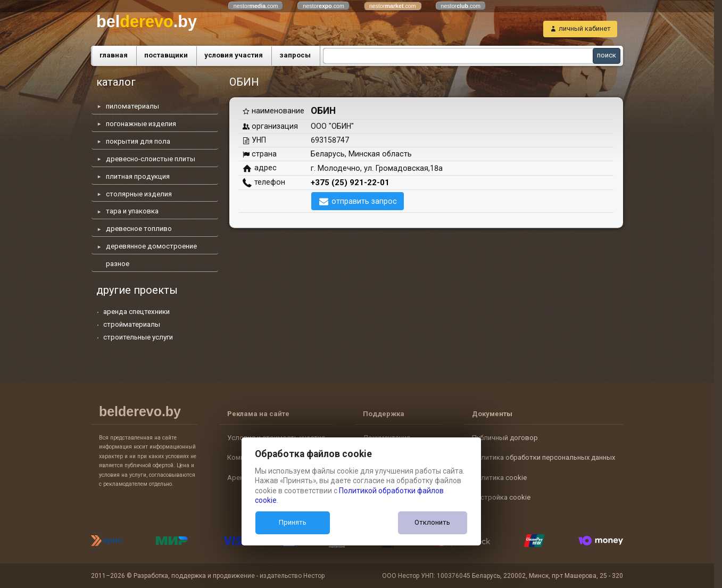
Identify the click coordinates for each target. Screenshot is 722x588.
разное (118, 264)
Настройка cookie (501, 497)
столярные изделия (139, 194)
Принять (293, 522)
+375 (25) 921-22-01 (350, 183)
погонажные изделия (141, 124)
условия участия (234, 55)
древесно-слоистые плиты (151, 159)
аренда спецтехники (136, 312)
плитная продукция (138, 176)
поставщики (166, 55)
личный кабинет (585, 28)
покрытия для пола (138, 141)
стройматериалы (132, 324)
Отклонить (432, 522)
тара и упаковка (132, 211)
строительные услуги (138, 337)
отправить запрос (364, 201)
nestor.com (256, 6)
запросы (295, 55)
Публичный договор (505, 438)
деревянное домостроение (151, 246)
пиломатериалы (132, 106)
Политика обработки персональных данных (543, 457)
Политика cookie (499, 478)
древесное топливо (139, 229)
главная (114, 55)
